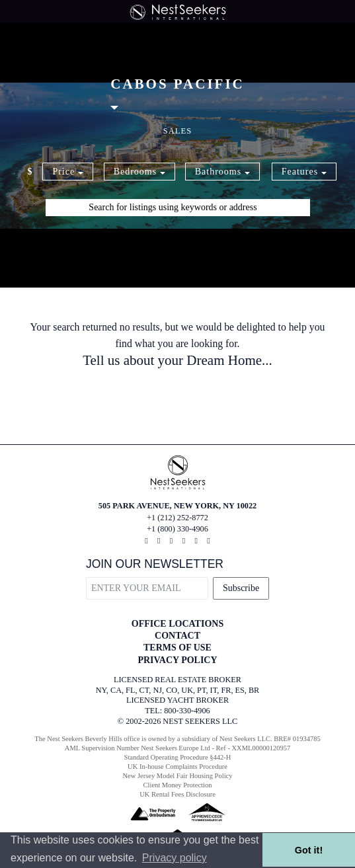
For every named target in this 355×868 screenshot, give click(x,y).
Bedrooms (139, 172)
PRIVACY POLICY (177, 660)
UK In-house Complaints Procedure (177, 767)
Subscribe (241, 588)
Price (67, 172)
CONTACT (177, 636)
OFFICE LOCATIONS (177, 624)
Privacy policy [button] (175, 858)
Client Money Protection (178, 785)
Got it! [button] (309, 850)
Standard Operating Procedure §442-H (178, 757)
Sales (178, 131)
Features (304, 172)
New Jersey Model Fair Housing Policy (178, 776)
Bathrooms (222, 172)
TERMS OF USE (177, 648)
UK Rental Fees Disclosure (177, 794)
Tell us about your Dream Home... (177, 360)
